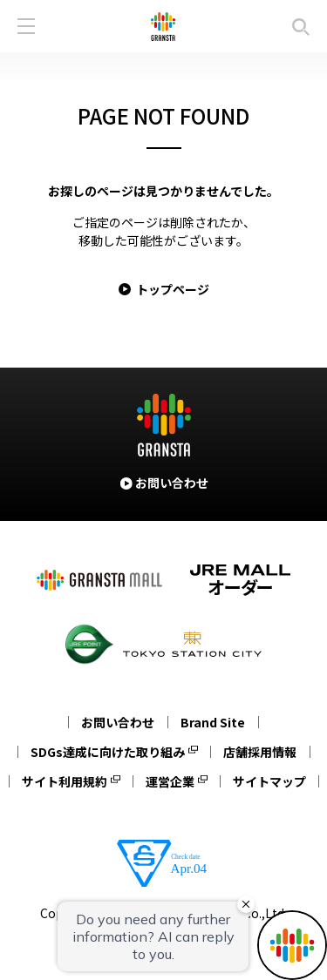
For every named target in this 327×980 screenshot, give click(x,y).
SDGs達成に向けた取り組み (108, 752)
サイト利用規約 (65, 781)
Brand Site (213, 722)
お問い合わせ (118, 722)
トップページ (173, 289)
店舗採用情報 (260, 752)
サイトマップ (269, 781)
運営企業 (170, 781)
